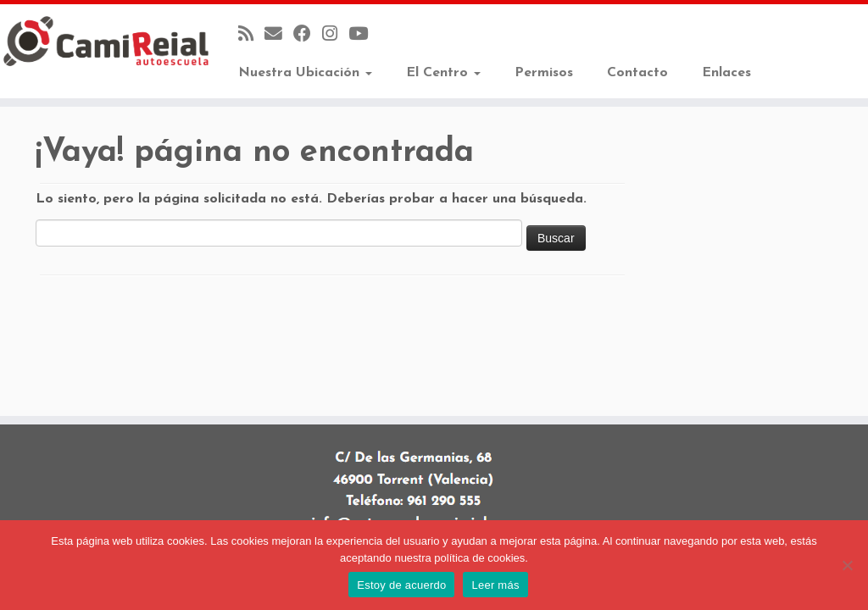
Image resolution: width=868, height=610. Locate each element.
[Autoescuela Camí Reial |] (102, 41)
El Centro (443, 73)
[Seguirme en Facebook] (308, 35)
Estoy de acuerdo (401, 585)
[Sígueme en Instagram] (335, 35)
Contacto (637, 73)
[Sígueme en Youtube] (364, 35)
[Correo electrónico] (279, 35)
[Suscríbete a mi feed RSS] (251, 35)
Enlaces (726, 73)
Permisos (544, 73)
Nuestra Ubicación (305, 73)
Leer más (495, 585)
